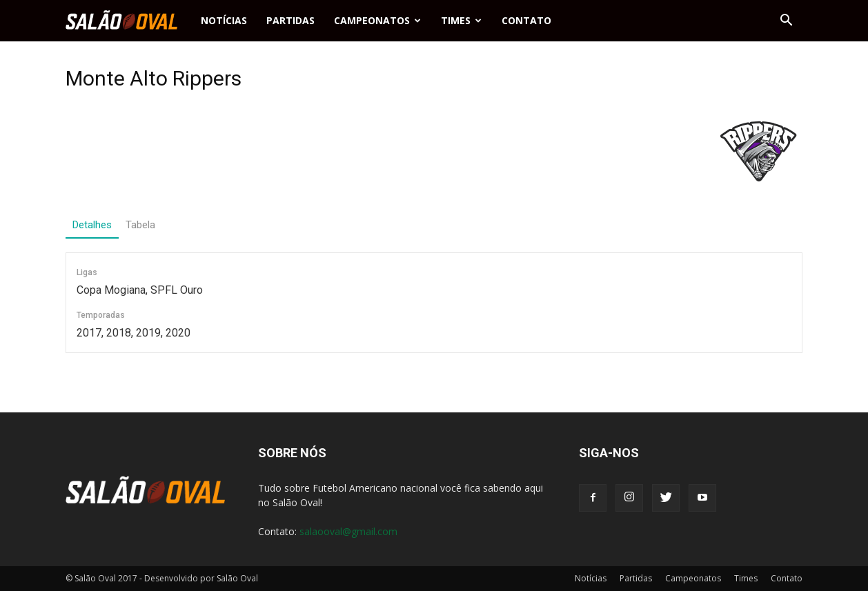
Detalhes (92, 225)
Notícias (224, 20)
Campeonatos (377, 20)
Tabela (140, 225)
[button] (786, 21)
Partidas (290, 20)
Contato (526, 20)
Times (461, 20)
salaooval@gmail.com (348, 531)
